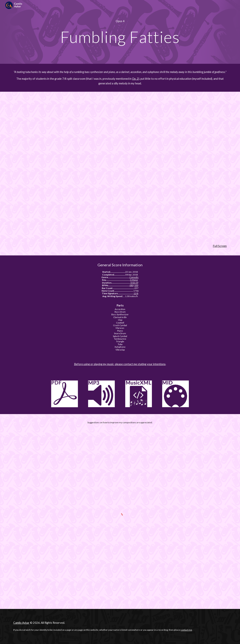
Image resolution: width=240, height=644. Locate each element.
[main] (120, 21)
